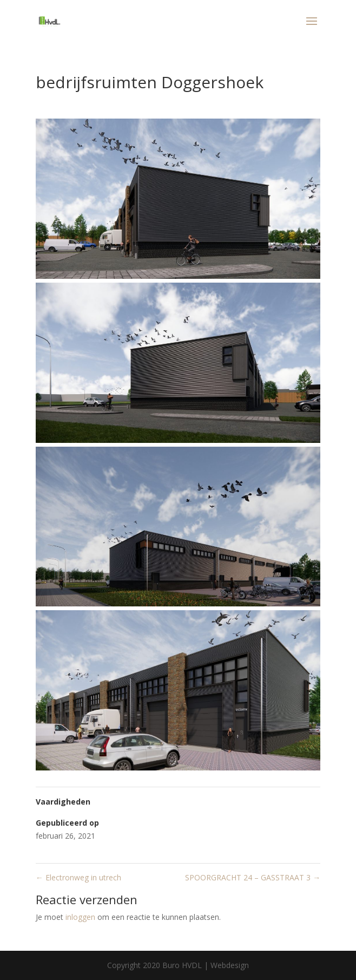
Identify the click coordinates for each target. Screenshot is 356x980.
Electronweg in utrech (78, 877)
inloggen (80, 917)
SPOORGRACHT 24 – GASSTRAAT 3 (253, 877)
